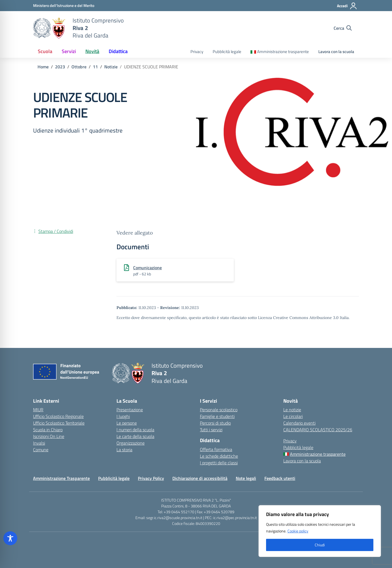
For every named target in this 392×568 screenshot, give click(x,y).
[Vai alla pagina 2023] (60, 67)
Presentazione (130, 410)
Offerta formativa (216, 449)
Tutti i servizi (211, 430)
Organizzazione (131, 443)
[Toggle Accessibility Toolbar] (10, 538)
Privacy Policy (151, 478)
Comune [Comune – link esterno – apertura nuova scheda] (41, 450)
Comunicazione (147, 268)
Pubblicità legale (227, 52)
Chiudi (320, 545)
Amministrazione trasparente (283, 52)
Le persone (127, 423)
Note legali (246, 478)
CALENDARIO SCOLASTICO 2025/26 (318, 430)
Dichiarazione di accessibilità (200, 478)
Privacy (197, 52)
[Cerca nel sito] (343, 28)
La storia (124, 450)
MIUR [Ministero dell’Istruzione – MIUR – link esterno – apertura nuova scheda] (38, 410)
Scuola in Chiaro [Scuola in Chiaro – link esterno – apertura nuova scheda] (48, 430)
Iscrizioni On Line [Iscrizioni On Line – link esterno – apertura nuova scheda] (49, 436)
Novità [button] (92, 51)
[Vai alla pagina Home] (43, 67)
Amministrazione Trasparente (61, 478)
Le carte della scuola (135, 436)
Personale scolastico (219, 410)
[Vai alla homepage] (49, 28)
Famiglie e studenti (217, 416)
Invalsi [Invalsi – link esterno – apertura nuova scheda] (39, 443)
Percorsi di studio (215, 423)
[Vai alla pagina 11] (95, 67)
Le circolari (293, 416)
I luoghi (123, 416)
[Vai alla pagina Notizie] (111, 67)
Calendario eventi (299, 423)
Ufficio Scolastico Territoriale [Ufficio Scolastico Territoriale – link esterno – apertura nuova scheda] (59, 423)
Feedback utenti (280, 478)
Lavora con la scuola (336, 52)
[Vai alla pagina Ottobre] (79, 67)
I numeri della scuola (135, 430)
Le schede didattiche (219, 456)
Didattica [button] (118, 51)
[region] (320, 531)
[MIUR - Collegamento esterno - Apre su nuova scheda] (64, 5)
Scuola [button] (45, 51)
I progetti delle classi (219, 463)
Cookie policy (298, 531)
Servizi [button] (69, 51)
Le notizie (292, 410)
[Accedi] (347, 6)
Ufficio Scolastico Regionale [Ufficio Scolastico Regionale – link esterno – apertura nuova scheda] (58, 416)
